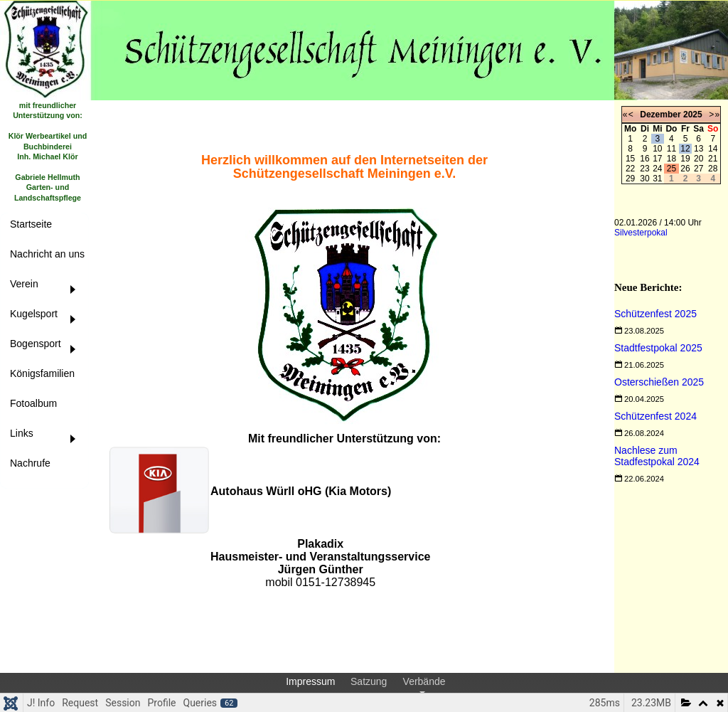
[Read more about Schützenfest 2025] (655, 314)
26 (685, 169)
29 (630, 179)
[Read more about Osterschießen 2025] (659, 382)
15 (630, 159)
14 (713, 149)
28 (713, 169)
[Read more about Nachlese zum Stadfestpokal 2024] (657, 456)
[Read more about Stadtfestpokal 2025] (658, 348)
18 (671, 159)
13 (698, 149)
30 (644, 179)
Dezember (660, 115)
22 (630, 169)
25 (671, 169)
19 (685, 159)
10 (657, 149)
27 (698, 169)
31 (657, 179)
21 (713, 159)
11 (671, 149)
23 (644, 169)
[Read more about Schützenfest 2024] (655, 416)
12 (685, 149)
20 (698, 159)
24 (657, 169)
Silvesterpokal (641, 233)
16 (644, 159)
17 (657, 159)
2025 (693, 115)
